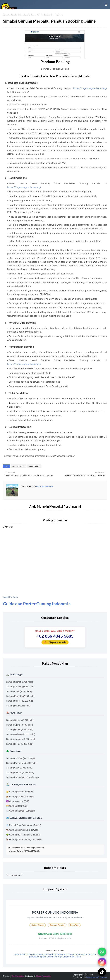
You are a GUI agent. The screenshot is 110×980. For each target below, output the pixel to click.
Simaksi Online (17, 15)
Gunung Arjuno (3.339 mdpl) (19, 725)
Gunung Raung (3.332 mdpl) (20, 730)
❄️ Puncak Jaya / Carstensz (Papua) (23, 825)
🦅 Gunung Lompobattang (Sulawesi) (24, 839)
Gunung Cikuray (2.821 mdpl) (20, 773)
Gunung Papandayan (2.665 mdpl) (22, 777)
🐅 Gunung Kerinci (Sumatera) (21, 797)
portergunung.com (40, 954)
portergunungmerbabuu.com (67, 957)
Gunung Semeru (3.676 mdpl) (20, 720)
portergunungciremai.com (41, 957)
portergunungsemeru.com (84, 954)
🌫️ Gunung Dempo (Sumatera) (21, 811)
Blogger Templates (43, 976)
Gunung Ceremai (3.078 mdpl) (20, 758)
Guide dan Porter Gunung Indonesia (37, 604)
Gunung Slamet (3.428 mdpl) (20, 682)
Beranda (6, 15)
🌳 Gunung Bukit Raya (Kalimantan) (23, 835)
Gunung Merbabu (19, 466)
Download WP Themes (97, 977)
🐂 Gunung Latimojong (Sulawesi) (22, 830)
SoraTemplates (18, 976)
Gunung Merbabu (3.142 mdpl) (21, 696)
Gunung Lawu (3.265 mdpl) (19, 691)
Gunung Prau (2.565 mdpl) (19, 706)
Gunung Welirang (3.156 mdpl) (21, 734)
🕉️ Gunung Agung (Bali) (18, 801)
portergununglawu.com (60, 954)
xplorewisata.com (22, 954)
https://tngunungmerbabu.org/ (90, 88)
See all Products (10, 597)
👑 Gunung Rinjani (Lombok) (20, 792)
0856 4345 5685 (55, 934)
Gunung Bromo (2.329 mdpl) (20, 744)
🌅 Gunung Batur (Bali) (17, 806)
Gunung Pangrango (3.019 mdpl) (22, 763)
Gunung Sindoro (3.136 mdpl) (20, 701)
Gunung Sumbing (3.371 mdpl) (21, 687)
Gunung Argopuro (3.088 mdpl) (21, 739)
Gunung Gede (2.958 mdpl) (19, 768)
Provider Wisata (44, 486)
